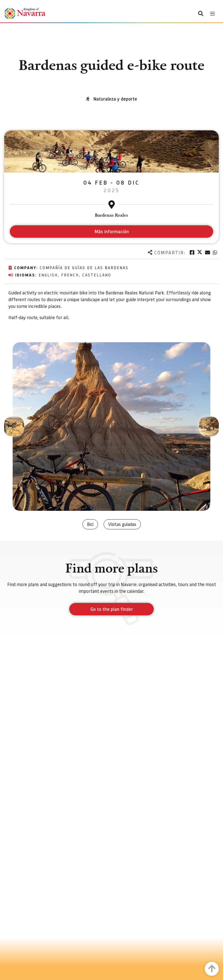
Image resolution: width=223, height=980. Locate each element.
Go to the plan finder (112, 609)
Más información (112, 231)
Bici (90, 524)
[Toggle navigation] (212, 14)
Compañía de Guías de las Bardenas (84, 267)
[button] (14, 427)
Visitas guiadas (122, 524)
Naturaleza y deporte (115, 99)
